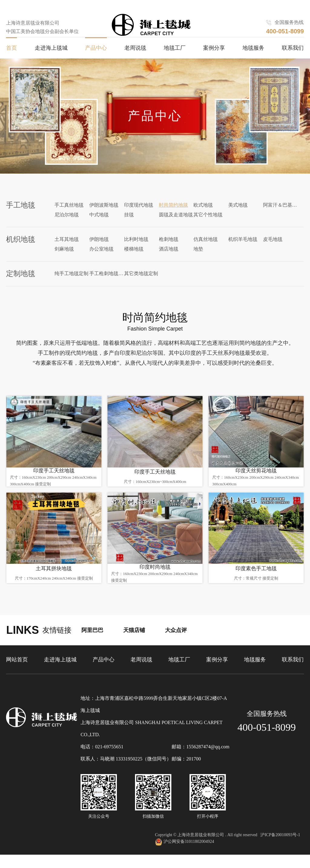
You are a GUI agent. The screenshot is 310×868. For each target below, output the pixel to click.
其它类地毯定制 (141, 284)
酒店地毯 (169, 260)
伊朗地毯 (99, 250)
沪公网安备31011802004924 (185, 855)
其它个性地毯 (208, 226)
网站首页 (17, 673)
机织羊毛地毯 (243, 250)
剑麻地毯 (64, 260)
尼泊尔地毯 (67, 226)
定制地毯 (21, 284)
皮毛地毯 (273, 250)
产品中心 (96, 61)
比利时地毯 (136, 250)
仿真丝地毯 (206, 250)
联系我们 (293, 61)
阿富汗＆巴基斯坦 (280, 216)
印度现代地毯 (139, 216)
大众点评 (176, 644)
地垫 (198, 260)
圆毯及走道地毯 (176, 226)
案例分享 (214, 61)
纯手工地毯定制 (71, 284)
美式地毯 (238, 216)
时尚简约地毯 (173, 216)
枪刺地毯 (169, 250)
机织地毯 (21, 250)
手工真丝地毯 (69, 216)
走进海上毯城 (51, 61)
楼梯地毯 (134, 260)
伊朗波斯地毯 (104, 216)
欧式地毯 (203, 216)
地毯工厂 (175, 61)
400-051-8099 (267, 741)
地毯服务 (253, 61)
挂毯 (129, 226)
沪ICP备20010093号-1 (280, 848)
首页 (12, 61)
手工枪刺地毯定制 (107, 284)
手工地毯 (21, 216)
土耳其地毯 (67, 250)
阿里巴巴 (92, 644)
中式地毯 (99, 226)
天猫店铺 (134, 644)
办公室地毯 (101, 260)
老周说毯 (135, 61)
